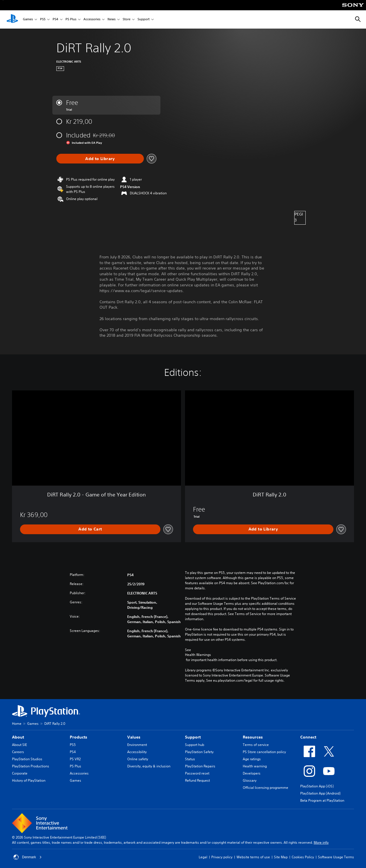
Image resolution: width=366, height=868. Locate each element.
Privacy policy (222, 857)
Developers (252, 773)
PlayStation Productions (31, 766)
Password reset (197, 773)
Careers (18, 752)
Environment (137, 745)
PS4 (55, 20)
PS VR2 (75, 759)
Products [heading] (78, 737)
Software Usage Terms (336, 857)
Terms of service (256, 745)
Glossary (250, 780)
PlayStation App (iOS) (317, 786)
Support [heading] (193, 737)
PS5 (43, 20)
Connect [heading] (308, 737)
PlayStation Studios (27, 759)
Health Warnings (198, 655)
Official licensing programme (265, 788)
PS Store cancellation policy (264, 752)
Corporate (20, 773)
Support (144, 20)
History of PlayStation (29, 780)
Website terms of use (253, 857)
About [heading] (18, 737)
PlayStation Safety (199, 752)
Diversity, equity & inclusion (149, 766)
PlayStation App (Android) (320, 793)
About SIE (19, 745)
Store (127, 20)
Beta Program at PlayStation (322, 800)
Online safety (138, 759)
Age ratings (252, 759)
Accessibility (137, 752)
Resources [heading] (253, 737)
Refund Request (197, 780)
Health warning (255, 766)
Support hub (195, 745)
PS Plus (71, 20)
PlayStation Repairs (200, 766)
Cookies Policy (303, 857)
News (112, 20)
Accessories (92, 20)
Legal (203, 857)
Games (28, 20)
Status (190, 759)
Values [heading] (134, 737)
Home (17, 724)
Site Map (281, 857)
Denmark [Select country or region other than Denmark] (28, 857)
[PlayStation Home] (12, 19)
